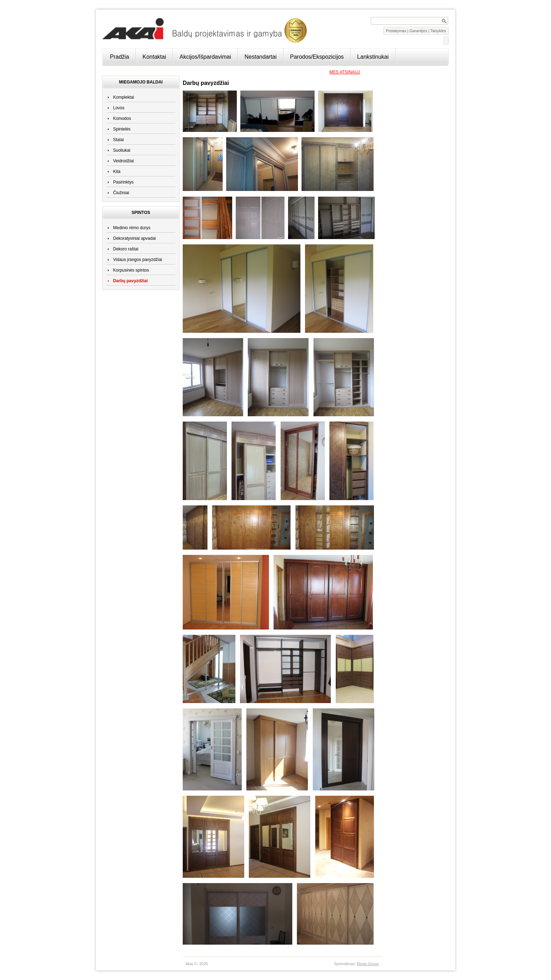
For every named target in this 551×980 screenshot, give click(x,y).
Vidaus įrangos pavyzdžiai (138, 260)
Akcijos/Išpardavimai (205, 57)
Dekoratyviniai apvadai (134, 238)
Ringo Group (368, 964)
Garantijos (418, 31)
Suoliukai (122, 150)
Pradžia (119, 57)
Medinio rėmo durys (132, 228)
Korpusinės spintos (131, 270)
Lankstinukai (373, 57)
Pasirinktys (123, 182)
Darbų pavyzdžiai (130, 281)
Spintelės (122, 129)
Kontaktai (154, 57)
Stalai (118, 140)
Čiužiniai (121, 193)
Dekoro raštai (126, 249)
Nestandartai (261, 57)
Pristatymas (396, 31)
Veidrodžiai (124, 161)
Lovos (119, 108)
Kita (117, 172)
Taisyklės (438, 31)
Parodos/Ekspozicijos (317, 57)
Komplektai (124, 97)
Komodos (122, 118)
